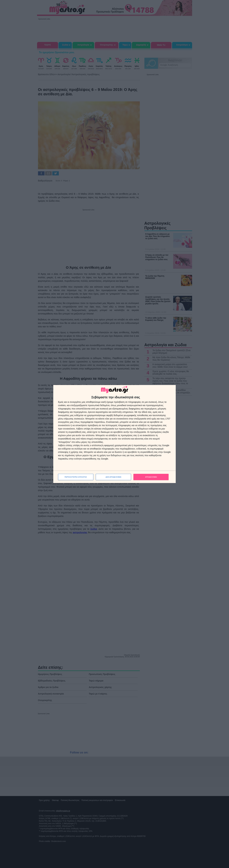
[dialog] (114, 434)
